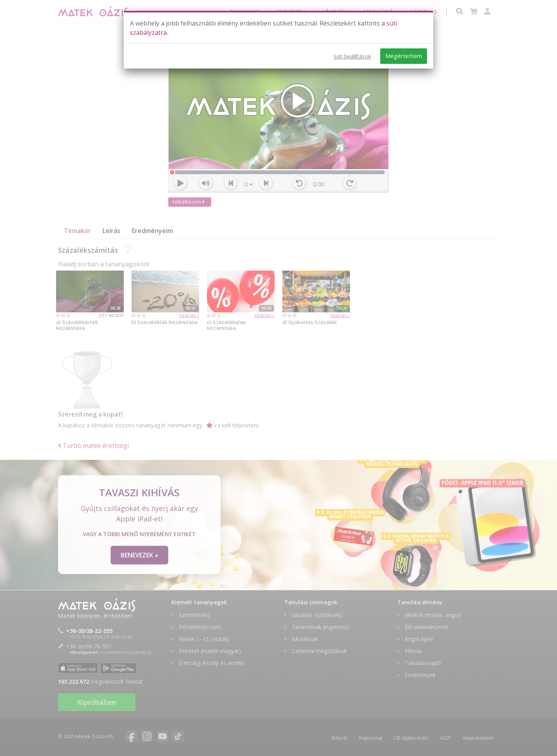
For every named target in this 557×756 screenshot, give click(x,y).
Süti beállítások (352, 56)
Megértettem (404, 56)
